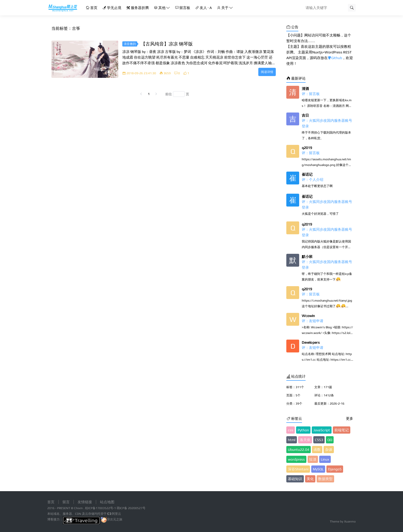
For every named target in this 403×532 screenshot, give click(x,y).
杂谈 (329, 450)
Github (335, 58)
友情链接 (85, 502)
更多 (350, 418)
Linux (325, 459)
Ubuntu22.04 (299, 450)
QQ (330, 440)
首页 (92, 8)
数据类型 (325, 479)
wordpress (296, 459)
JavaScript (322, 430)
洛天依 (305, 440)
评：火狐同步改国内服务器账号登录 (327, 123)
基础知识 (295, 479)
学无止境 (112, 8)
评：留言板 (311, 94)
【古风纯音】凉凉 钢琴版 (167, 44)
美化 (310, 479)
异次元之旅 (112, 519)
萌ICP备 (122, 508)
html (292, 440)
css (291, 430)
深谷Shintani (298, 469)
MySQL (318, 469)
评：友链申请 (313, 321)
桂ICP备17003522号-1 (100, 508)
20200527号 (137, 508)
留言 (66, 502)
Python (303, 430)
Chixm (78, 508)
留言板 (183, 8)
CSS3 (319, 440)
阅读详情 (267, 72)
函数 (317, 450)
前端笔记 (342, 430)
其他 (162, 8)
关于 (225, 8)
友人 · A (204, 8)
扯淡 (313, 459)
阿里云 (114, 514)
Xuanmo (350, 521)
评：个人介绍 (313, 180)
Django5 (335, 469)
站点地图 (107, 502)
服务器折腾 (138, 8)
